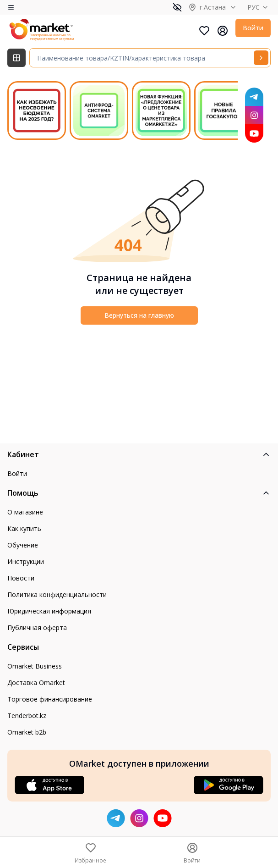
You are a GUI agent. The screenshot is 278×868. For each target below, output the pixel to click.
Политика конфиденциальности (57, 594)
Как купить (24, 528)
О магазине (25, 512)
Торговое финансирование (50, 699)
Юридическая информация (49, 611)
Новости (21, 578)
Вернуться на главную (139, 315)
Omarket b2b (27, 732)
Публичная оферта (37, 628)
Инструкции (26, 561)
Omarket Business (35, 666)
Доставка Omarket (36, 683)
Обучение (23, 545)
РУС (259, 7)
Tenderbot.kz (27, 716)
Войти (253, 28)
